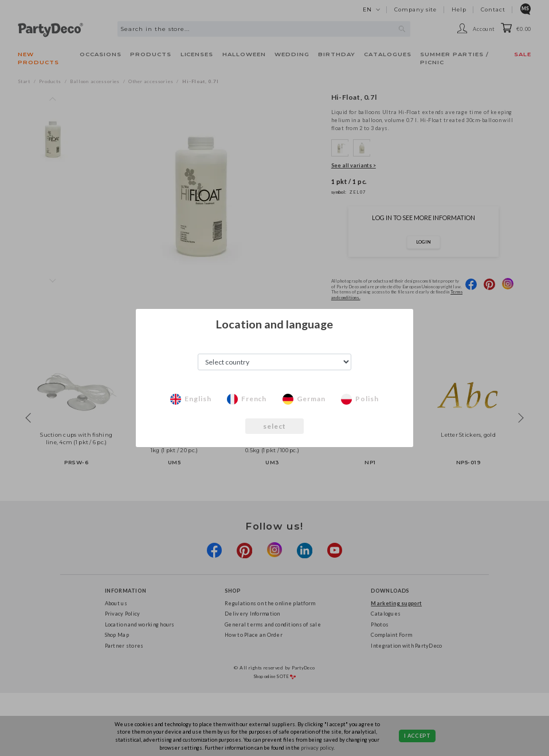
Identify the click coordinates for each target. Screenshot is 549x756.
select (275, 426)
